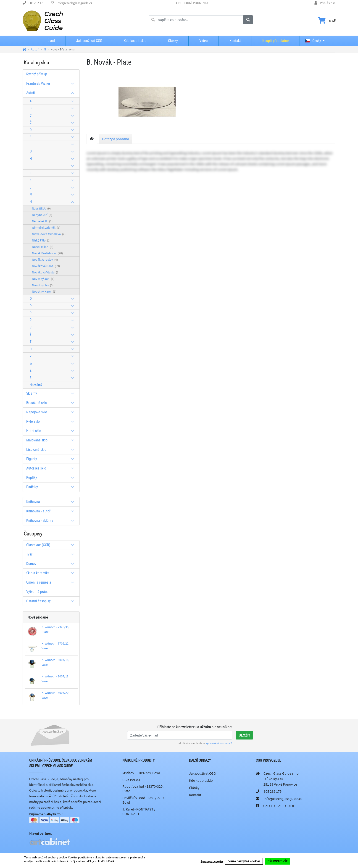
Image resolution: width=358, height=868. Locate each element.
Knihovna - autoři (52, 511)
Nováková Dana (46, 266)
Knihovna (52, 502)
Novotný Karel (44, 291)
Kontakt (235, 41)
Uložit (244, 735)
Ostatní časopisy (52, 601)
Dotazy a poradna (116, 139)
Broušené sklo (52, 403)
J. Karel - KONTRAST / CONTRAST (139, 811)
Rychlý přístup (37, 74)
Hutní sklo (52, 431)
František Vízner (52, 83)
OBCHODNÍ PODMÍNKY (192, 3)
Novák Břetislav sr (47, 253)
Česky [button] (313, 41)
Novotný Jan (43, 279)
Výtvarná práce (37, 592)
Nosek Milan (43, 247)
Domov (52, 564)
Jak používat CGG (89, 41)
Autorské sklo (52, 468)
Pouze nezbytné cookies (244, 861)
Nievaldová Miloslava (49, 234)
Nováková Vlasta (46, 272)
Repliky (52, 478)
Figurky (52, 459)
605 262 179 (36, 3)
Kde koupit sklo (135, 41)
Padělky (52, 487)
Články (173, 41)
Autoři (52, 93)
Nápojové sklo (52, 412)
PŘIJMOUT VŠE (278, 861)
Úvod (51, 41)
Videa (204, 41)
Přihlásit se (328, 3)
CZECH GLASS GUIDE (279, 806)
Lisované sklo (52, 450)
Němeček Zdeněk (46, 228)
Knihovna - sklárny (52, 521)
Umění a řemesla (52, 582)
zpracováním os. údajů (219, 743)
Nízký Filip (41, 240)
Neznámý (36, 385)
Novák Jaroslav (45, 260)
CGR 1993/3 (131, 780)
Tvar (52, 554)
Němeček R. (42, 221)
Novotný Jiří (43, 285)
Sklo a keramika (52, 573)
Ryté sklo (52, 421)
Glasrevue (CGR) (52, 545)
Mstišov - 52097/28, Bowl (141, 773)
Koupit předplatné (276, 41)
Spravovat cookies (212, 861)
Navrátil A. (41, 208)
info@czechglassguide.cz (74, 3)
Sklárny (52, 393)
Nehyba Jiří (42, 215)
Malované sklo (52, 440)
